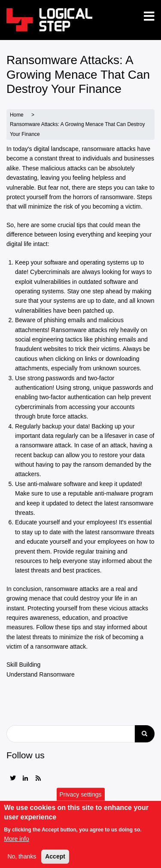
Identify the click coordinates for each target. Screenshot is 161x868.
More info (16, 844)
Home (17, 115)
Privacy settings (80, 800)
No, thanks (22, 862)
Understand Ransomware (41, 674)
